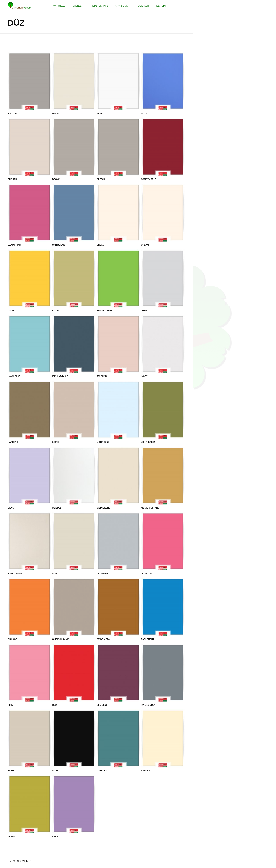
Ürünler (78, 6)
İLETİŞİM (161, 6)
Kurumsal (59, 6)
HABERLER (143, 6)
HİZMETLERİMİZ (99, 6)
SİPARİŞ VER (122, 6)
